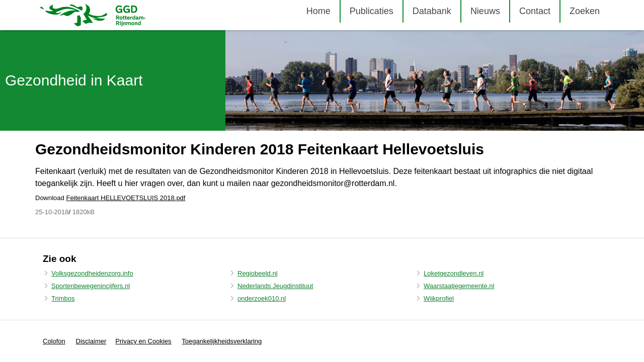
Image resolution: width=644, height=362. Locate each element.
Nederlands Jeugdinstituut (275, 286)
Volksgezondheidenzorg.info (92, 273)
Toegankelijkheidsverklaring (222, 341)
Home (318, 11)
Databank (432, 11)
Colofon (54, 341)
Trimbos (63, 298)
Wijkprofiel (439, 298)
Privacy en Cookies (143, 341)
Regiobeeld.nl (258, 273)
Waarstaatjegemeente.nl (459, 286)
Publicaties (372, 11)
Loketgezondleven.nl (454, 273)
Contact (535, 11)
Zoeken (585, 11)
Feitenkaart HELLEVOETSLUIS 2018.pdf (126, 198)
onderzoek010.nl (262, 298)
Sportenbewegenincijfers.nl (91, 286)
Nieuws (485, 11)
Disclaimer (91, 341)
